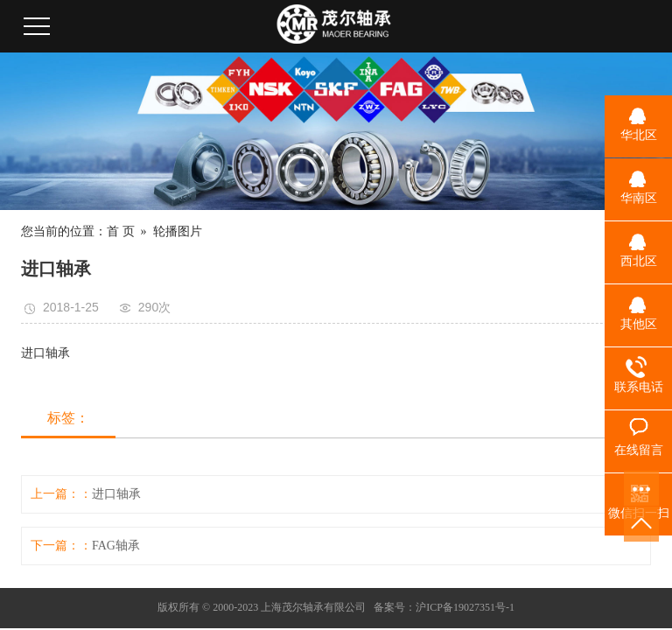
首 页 (121, 231)
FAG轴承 (116, 546)
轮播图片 (178, 231)
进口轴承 (116, 494)
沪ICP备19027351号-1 (465, 607)
